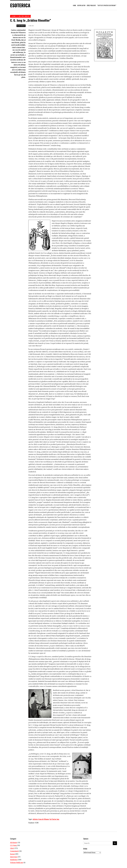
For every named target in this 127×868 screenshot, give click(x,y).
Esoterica (20, 5)
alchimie (35, 819)
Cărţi (23, 16)
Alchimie (14, 16)
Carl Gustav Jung (54, 819)
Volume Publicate (17, 863)
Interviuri (14, 857)
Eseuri (13, 854)
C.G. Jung (18, 16)
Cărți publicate (91, 5)
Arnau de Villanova (44, 819)
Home (74, 5)
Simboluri (27, 16)
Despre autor (81, 5)
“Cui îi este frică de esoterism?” (107, 5)
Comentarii (14, 851)
